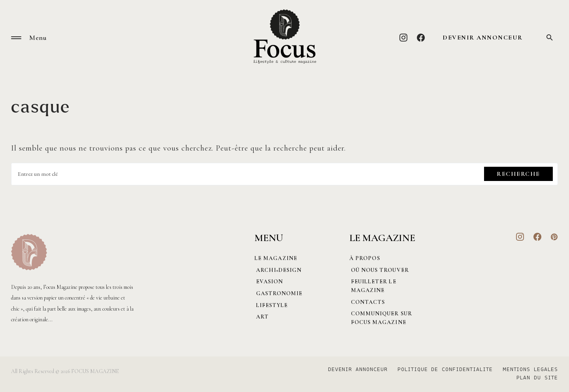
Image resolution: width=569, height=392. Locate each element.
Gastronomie (278, 293)
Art (261, 317)
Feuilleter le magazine (372, 286)
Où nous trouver (378, 270)
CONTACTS (366, 302)
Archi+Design (277, 270)
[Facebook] (421, 38)
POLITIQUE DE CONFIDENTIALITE (442, 370)
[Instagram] (404, 38)
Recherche (518, 174)
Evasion (268, 282)
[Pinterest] (554, 237)
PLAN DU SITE (537, 378)
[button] (16, 38)
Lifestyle (270, 305)
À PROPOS (365, 258)
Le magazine (276, 258)
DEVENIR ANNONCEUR (483, 38)
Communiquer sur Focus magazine (380, 318)
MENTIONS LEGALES (530, 370)
